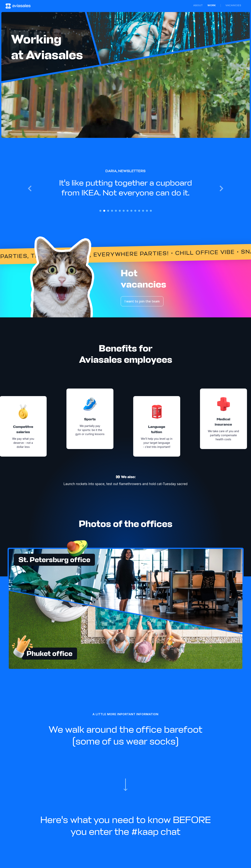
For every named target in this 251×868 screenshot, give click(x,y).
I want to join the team (142, 301)
